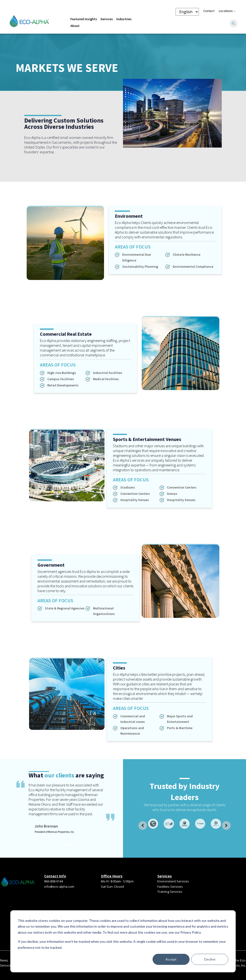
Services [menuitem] (107, 19)
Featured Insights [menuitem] (84, 19)
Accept (171, 959)
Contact (209, 11)
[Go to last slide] (143, 825)
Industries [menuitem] (124, 19)
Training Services (170, 892)
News (4, 960)
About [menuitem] (75, 26)
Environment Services (173, 881)
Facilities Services (170, 887)
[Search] (234, 24)
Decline (210, 959)
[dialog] (123, 941)
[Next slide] (226, 825)
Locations (227, 11)
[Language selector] (187, 12)
